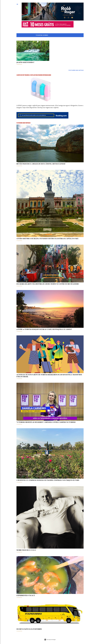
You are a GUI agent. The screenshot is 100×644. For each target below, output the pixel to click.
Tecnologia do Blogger (50, 640)
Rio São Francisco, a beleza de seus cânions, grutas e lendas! (41, 164)
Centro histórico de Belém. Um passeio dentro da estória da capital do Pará (47, 239)
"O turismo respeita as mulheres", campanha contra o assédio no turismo (46, 422)
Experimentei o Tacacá (26, 595)
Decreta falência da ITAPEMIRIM (29, 629)
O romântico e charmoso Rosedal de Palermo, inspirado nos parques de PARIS (48, 480)
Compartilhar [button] (19, 64)
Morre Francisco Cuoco (26, 550)
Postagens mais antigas (76, 70)
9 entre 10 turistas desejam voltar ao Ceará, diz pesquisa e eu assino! (44, 329)
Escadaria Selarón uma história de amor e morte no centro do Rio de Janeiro (48, 284)
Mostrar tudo (78, 35)
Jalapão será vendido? (25, 62)
